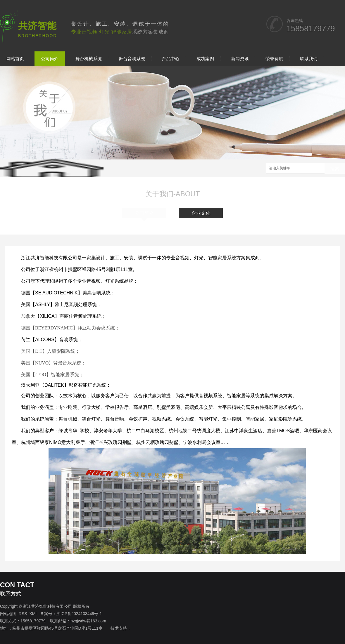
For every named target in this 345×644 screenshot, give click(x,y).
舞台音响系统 (132, 59)
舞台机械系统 (89, 59)
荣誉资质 (274, 59)
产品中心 (171, 59)
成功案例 (205, 59)
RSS (23, 614)
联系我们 (309, 59)
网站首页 (15, 59)
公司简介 (50, 59)
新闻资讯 (240, 59)
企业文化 (201, 213)
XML (33, 614)
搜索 (335, 169)
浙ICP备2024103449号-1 (79, 614)
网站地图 (8, 614)
